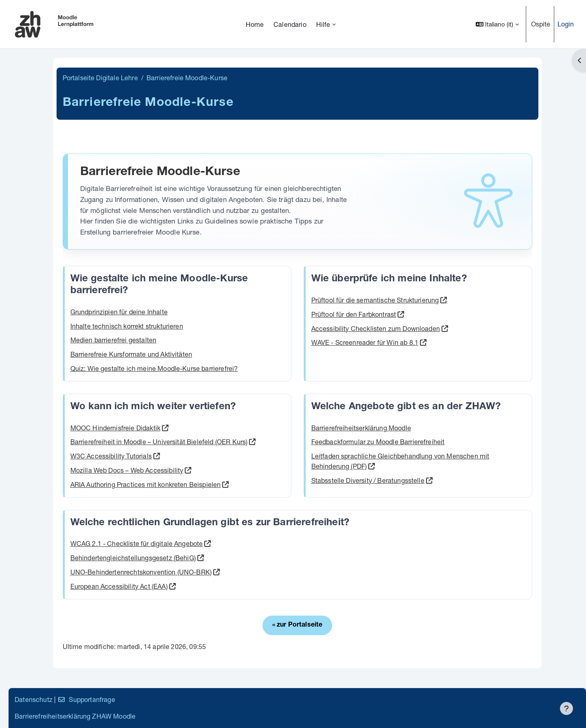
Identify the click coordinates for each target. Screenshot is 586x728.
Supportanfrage (200, 699)
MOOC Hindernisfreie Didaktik (185, 428)
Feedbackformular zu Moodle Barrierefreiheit (435, 442)
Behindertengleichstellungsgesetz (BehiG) (202, 558)
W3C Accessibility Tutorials (180, 456)
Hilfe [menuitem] (323, 24)
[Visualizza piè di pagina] (566, 708)
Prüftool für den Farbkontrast (411, 314)
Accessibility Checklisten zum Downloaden (433, 328)
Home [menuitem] (255, 24)
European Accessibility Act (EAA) (188, 586)
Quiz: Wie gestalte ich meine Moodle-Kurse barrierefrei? (223, 368)
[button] (497, 24)
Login (566, 24)
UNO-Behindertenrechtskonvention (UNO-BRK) (210, 572)
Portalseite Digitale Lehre (169, 78)
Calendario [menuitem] (290, 24)
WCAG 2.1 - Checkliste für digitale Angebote (206, 543)
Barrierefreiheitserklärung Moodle (418, 428)
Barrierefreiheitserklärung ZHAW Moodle (189, 716)
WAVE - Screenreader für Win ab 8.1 (422, 342)
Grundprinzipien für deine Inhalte (188, 312)
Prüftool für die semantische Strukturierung (432, 300)
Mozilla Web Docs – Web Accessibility (196, 470)
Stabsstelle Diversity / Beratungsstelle (425, 480)
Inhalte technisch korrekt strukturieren (196, 326)
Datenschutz (148, 699)
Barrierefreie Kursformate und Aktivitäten (201, 354)
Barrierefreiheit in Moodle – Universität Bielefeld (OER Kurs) (228, 442)
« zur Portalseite (354, 625)
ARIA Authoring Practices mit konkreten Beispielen (215, 484)
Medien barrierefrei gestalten (183, 340)
